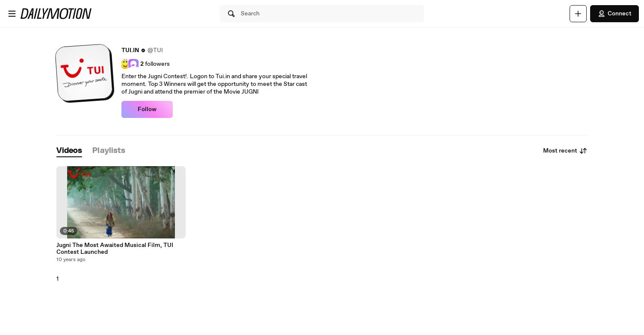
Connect (614, 14)
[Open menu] (12, 14)
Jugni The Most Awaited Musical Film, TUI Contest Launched (115, 249)
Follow (147, 109)
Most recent (565, 151)
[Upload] (578, 14)
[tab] (69, 151)
